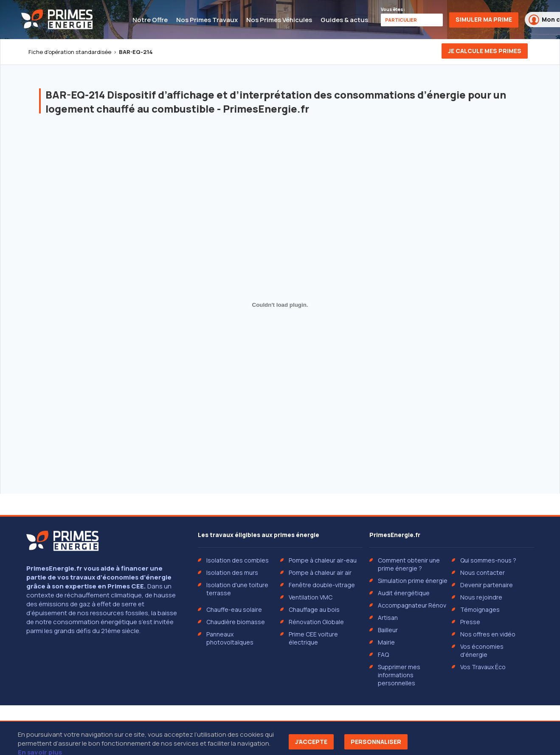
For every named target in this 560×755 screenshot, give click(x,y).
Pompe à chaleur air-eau (323, 560)
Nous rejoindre (481, 597)
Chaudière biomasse (236, 622)
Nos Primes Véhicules (279, 20)
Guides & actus (344, 20)
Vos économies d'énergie (482, 650)
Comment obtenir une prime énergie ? (409, 564)
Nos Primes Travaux (207, 20)
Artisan (388, 618)
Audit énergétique (404, 593)
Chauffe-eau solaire (234, 609)
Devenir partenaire (487, 585)
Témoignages (480, 609)
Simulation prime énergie (413, 581)
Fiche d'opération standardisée (70, 52)
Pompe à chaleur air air (320, 573)
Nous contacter (483, 573)
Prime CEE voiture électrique (313, 638)
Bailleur (388, 630)
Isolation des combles (238, 560)
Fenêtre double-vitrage (322, 585)
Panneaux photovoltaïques (230, 638)
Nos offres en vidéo (488, 634)
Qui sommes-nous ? (488, 560)
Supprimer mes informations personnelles (399, 675)
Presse (470, 622)
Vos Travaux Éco (483, 667)
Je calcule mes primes (485, 51)
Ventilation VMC (311, 597)
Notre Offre (150, 20)
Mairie (386, 642)
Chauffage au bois (314, 609)
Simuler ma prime (484, 19)
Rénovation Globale (316, 622)
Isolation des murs (232, 573)
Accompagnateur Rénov (412, 605)
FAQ (383, 655)
